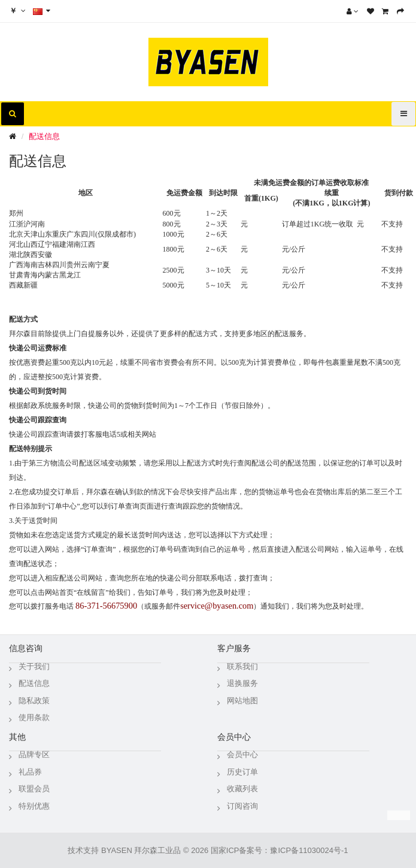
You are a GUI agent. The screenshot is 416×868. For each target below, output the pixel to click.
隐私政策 (34, 701)
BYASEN (117, 850)
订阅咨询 (242, 806)
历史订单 (242, 772)
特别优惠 (34, 806)
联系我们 (242, 666)
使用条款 (34, 717)
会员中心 (242, 754)
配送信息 (44, 136)
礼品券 (30, 772)
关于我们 (34, 666)
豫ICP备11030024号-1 (309, 850)
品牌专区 (34, 754)
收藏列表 (242, 789)
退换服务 (242, 683)
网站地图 (242, 701)
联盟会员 (34, 789)
